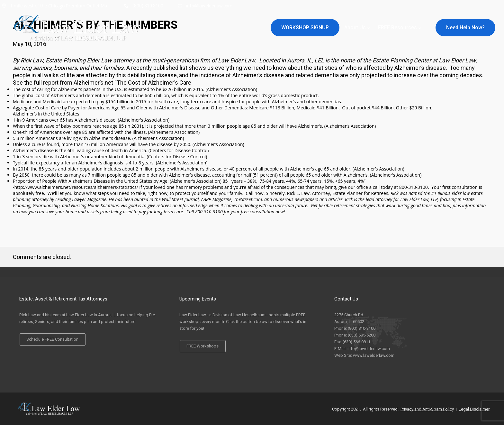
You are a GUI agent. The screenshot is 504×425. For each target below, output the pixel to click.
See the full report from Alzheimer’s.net (63, 83)
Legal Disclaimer (474, 409)
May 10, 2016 (30, 44)
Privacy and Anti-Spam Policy (427, 409)
